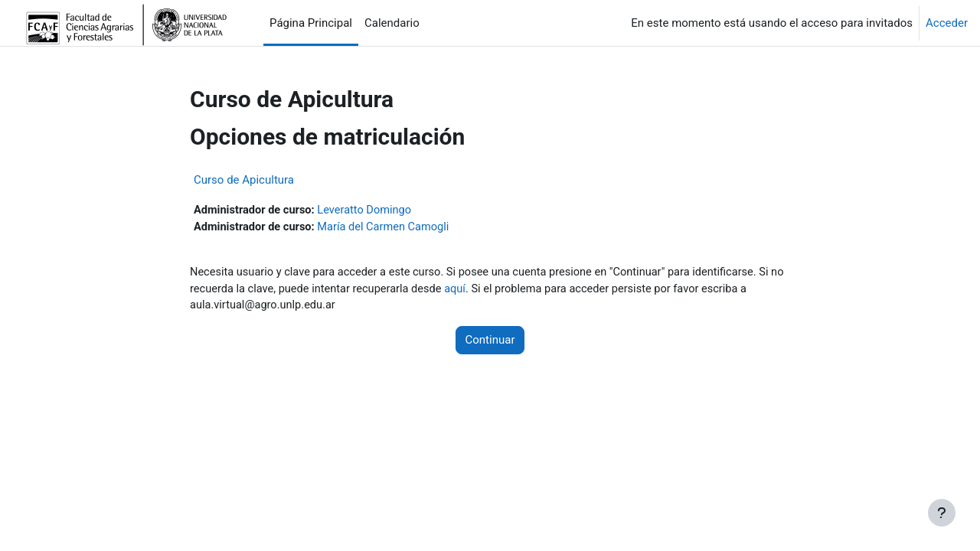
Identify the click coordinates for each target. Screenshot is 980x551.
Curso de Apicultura (244, 180)
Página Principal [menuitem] (311, 23)
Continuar (490, 343)
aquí (479, 291)
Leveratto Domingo (369, 210)
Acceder (947, 23)
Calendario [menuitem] (392, 23)
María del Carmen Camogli (389, 228)
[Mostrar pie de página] (942, 513)
